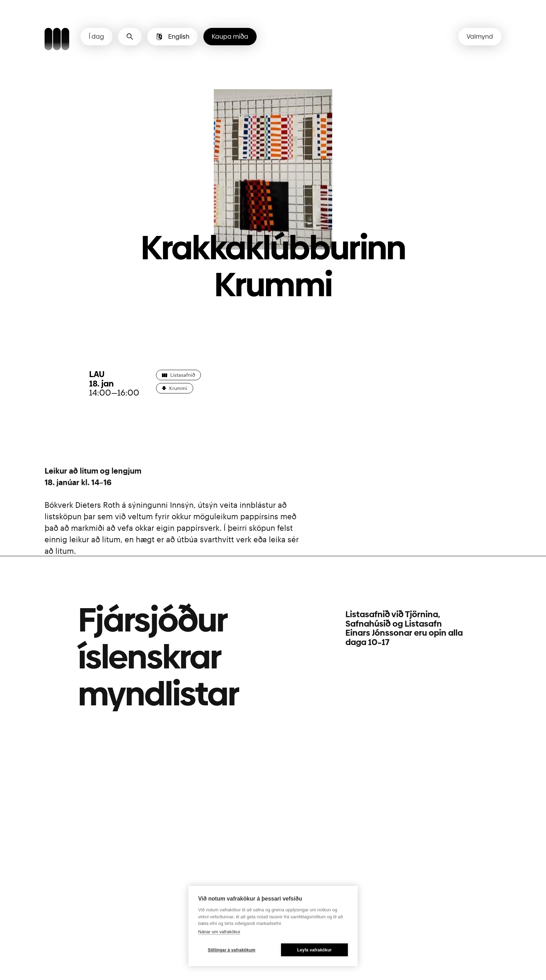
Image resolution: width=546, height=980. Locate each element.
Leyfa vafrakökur (314, 950)
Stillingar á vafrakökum (232, 950)
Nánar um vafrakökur (219, 932)
